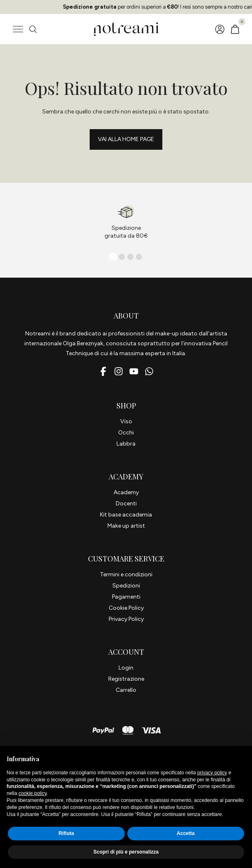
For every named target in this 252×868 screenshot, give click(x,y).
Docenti (126, 504)
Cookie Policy (126, 608)
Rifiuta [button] (66, 833)
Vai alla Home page (126, 139)
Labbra (126, 444)
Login (126, 668)
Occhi (126, 433)
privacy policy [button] (212, 773)
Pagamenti (126, 597)
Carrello (126, 690)
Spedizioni (126, 586)
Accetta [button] (186, 833)
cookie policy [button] (33, 793)
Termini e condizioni (126, 574)
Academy (126, 492)
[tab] (113, 257)
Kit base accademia (126, 515)
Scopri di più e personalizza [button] (126, 852)
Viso (126, 421)
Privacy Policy (126, 619)
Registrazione (126, 679)
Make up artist (126, 526)
